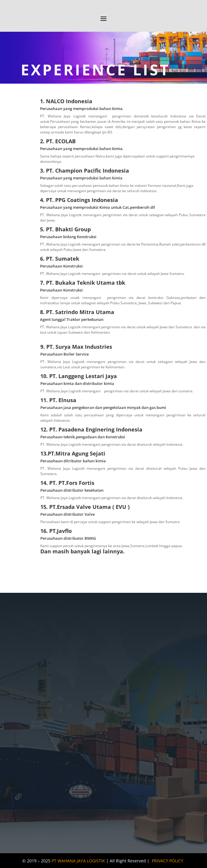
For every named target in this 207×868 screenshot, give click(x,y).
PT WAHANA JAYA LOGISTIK (78, 861)
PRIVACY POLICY (168, 861)
